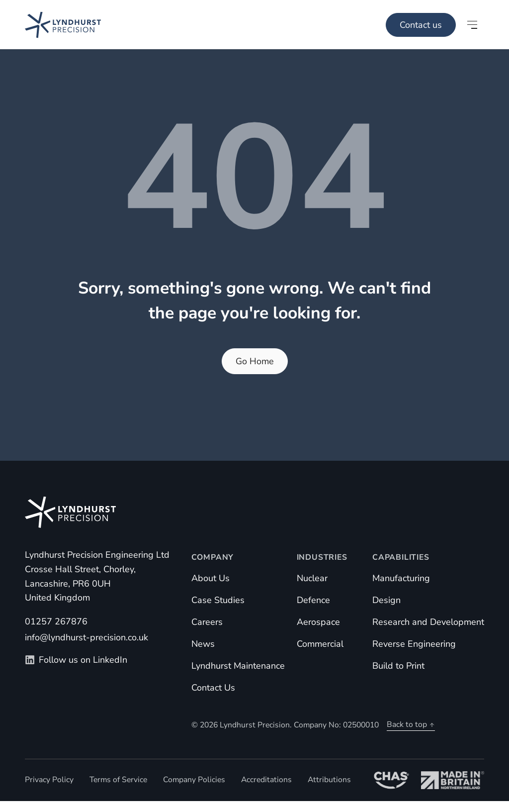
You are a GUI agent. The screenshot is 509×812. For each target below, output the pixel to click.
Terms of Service (118, 780)
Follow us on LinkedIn (76, 660)
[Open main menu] (472, 25)
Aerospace (318, 622)
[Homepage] (50, 25)
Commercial (320, 644)
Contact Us (213, 688)
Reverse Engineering (414, 644)
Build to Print (398, 666)
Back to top (411, 724)
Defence (313, 600)
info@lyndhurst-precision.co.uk (86, 637)
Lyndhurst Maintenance (238, 666)
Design (386, 600)
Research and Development (428, 622)
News (203, 644)
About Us (211, 578)
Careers (207, 622)
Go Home (255, 361)
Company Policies (194, 780)
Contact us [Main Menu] (421, 25)
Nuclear (312, 578)
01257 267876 (56, 621)
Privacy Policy (49, 780)
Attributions (329, 780)
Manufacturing (401, 578)
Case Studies (218, 600)
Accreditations (266, 780)
